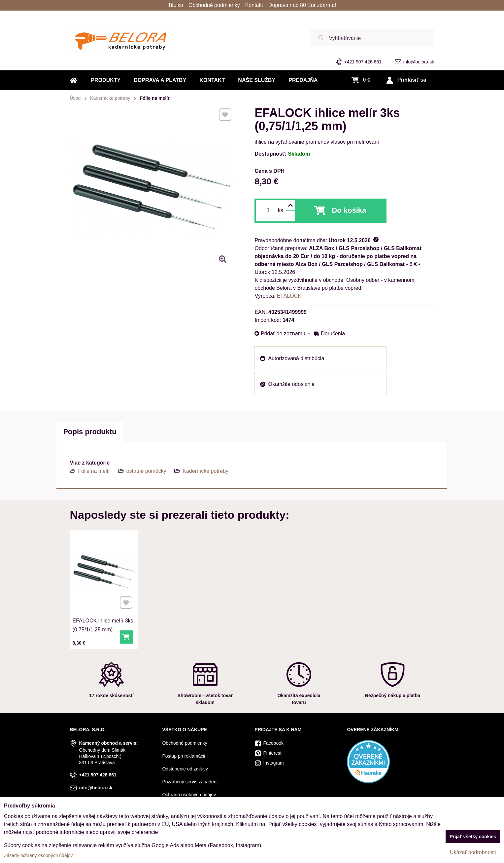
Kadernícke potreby (205, 471)
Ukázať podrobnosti (473, 852)
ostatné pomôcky (146, 471)
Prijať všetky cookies (473, 837)
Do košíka (349, 210)
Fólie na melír (94, 471)
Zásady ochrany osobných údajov (38, 855)
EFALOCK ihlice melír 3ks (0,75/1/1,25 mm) (103, 621)
